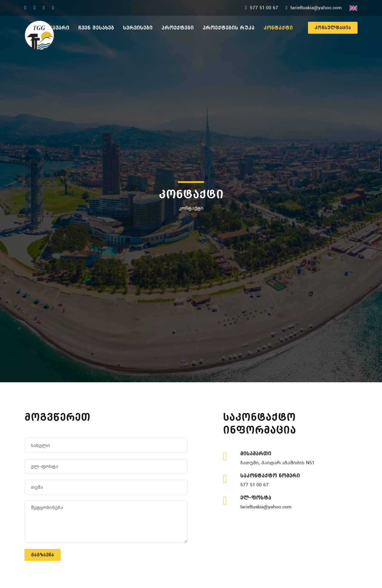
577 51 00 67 (254, 485)
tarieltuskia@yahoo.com (266, 507)
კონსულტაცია (333, 28)
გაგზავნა (43, 555)
